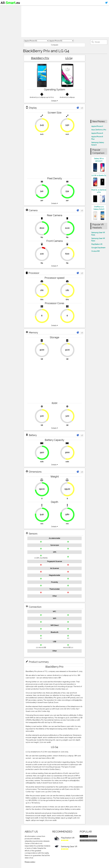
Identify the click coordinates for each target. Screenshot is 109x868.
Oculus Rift (95, 251)
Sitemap (5, 24)
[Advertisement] (65, 21)
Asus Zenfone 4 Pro (99, 130)
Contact (5, 20)
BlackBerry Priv (40, 58)
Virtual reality (7, 16)
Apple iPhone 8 (97, 133)
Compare (55, 45)
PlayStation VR (97, 244)
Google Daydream (98, 248)
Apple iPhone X (97, 126)
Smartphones (7, 11)
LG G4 (69, 58)
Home (4, 7)
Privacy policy (30, 862)
